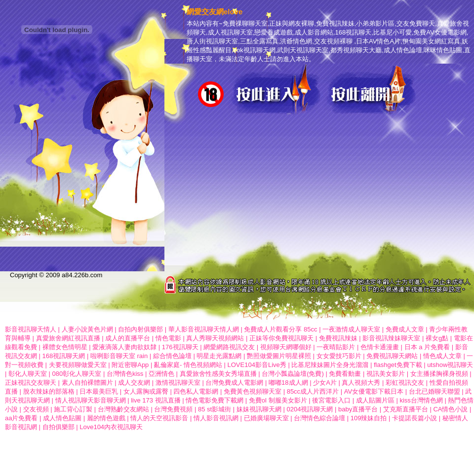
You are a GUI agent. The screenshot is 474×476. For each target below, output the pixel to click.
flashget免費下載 (398, 365)
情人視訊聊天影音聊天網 (91, 400)
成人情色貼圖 (62, 418)
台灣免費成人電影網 (234, 383)
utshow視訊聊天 (450, 365)
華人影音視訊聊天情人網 (204, 329)
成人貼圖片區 (375, 400)
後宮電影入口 (331, 400)
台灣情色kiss (125, 374)
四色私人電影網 (196, 391)
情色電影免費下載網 (215, 400)
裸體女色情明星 (65, 347)
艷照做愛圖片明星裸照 (279, 356)
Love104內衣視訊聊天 (111, 427)
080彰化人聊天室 (77, 374)
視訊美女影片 (386, 374)
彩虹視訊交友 (405, 383)
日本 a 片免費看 (427, 347)
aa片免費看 (21, 418)
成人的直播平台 (128, 338)
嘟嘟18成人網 (288, 383)
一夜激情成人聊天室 (351, 329)
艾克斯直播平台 (406, 409)
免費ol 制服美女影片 (278, 400)
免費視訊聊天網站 (392, 356)
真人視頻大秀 (361, 383)
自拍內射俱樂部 (140, 329)
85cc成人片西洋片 (313, 391)
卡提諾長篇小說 (415, 418)
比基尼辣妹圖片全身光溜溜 (330, 365)
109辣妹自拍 (369, 418)
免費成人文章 (405, 329)
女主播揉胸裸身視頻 (439, 374)
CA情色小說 (450, 409)
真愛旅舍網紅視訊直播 (68, 338)
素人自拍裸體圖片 (87, 383)
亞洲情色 (162, 374)
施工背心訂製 (73, 409)
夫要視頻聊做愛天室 (78, 365)
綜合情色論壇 (172, 356)
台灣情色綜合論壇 (319, 418)
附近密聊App (130, 365)
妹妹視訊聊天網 (259, 409)
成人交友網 (134, 383)
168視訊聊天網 (64, 356)
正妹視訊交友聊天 (31, 383)
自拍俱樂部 (59, 427)
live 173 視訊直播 (156, 400)
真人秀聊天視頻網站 (215, 338)
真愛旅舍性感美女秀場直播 (218, 374)
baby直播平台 (358, 409)
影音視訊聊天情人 (31, 329)
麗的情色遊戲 (106, 418)
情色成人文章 (442, 356)
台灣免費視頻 (173, 409)
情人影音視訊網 (216, 418)
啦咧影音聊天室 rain (119, 356)
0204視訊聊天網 (310, 409)
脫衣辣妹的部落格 (49, 391)
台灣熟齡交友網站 (123, 409)
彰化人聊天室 (28, 374)
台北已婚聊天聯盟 (434, 391)
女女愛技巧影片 (339, 356)
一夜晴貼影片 (336, 347)
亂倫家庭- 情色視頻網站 (188, 365)
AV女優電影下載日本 (375, 391)
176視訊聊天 (180, 347)
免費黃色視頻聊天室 (253, 391)
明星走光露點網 (219, 356)
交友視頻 (36, 409)
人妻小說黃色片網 (87, 329)
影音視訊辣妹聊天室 (391, 338)
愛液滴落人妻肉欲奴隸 (124, 347)
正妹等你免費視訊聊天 (282, 338)
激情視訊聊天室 (178, 383)
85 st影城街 (215, 409)
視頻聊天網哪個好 (286, 347)
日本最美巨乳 (99, 391)
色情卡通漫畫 (380, 347)
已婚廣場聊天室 (266, 418)
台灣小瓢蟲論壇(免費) (293, 374)
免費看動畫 (345, 374)
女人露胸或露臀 (146, 391)
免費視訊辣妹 (338, 338)
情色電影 (168, 338)
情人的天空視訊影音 (159, 418)
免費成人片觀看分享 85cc (280, 329)
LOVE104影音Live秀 (257, 365)
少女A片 (325, 383)
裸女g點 (438, 338)
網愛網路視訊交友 (229, 347)
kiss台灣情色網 (421, 400)
